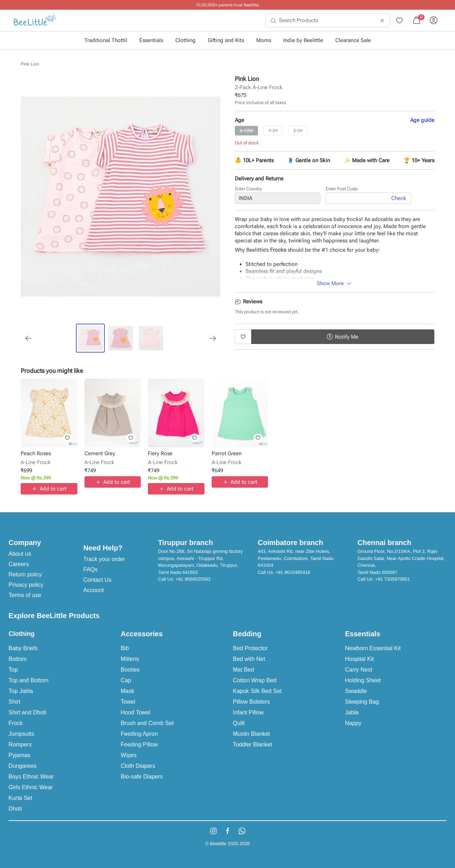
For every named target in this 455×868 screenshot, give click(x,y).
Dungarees (22, 766)
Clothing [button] (185, 40)
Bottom (18, 659)
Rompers (20, 744)
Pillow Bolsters (252, 702)
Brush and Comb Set (147, 723)
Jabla (352, 712)
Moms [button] (264, 40)
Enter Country (248, 189)
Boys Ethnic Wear (31, 777)
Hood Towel (136, 712)
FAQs (91, 569)
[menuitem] (35, 20)
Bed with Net (249, 659)
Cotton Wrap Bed (255, 680)
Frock (16, 723)
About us (20, 554)
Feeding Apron (139, 734)
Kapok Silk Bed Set (257, 691)
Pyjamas (19, 755)
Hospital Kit (359, 659)
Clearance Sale (353, 40)
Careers (19, 564)
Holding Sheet (363, 680)
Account (94, 590)
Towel (128, 702)
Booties (130, 670)
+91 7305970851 (392, 579)
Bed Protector (250, 648)
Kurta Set (20, 798)
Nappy (353, 723)
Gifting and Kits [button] (226, 40)
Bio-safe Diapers (142, 777)
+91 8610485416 (293, 572)
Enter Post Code (342, 189)
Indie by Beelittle (303, 40)
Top (13, 670)
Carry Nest (358, 670)
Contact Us (97, 580)
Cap (126, 680)
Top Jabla (21, 691)
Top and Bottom (29, 680)
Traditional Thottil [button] (106, 40)
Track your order (104, 559)
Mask (128, 691)
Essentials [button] (151, 40)
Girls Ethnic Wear (31, 787)
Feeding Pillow (139, 744)
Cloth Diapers (138, 766)
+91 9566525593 (193, 579)
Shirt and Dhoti (27, 712)
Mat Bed (244, 670)
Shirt (14, 702)
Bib (125, 648)
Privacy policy (26, 585)
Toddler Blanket (253, 744)
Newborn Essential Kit (373, 648)
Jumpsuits (21, 734)
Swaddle (356, 691)
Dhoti (15, 809)
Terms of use (25, 595)
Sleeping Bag (362, 702)
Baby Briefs (23, 648)
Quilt (239, 723)
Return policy (25, 574)
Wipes (129, 755)
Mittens (130, 659)
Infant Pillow (248, 712)
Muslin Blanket (252, 734)
